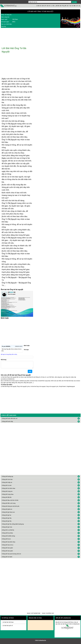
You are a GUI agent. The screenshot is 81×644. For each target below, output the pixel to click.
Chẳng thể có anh (7, 487)
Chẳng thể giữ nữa (7, 528)
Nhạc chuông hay (48, 615)
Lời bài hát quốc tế (8, 627)
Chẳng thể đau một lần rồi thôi (10, 502)
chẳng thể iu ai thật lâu (8, 531)
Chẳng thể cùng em (7, 493)
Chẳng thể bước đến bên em (10, 420)
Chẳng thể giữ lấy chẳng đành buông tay (13, 525)
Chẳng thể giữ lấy (7, 519)
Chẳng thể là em (6, 540)
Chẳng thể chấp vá (7, 484)
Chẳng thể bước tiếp (7, 423)
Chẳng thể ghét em (7, 511)
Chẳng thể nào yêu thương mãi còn (11, 555)
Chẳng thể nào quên (7, 549)
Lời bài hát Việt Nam (8, 624)
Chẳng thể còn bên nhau (8, 490)
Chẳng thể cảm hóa (7, 481)
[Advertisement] (17, 332)
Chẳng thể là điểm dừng (8, 537)
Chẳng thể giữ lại (6, 516)
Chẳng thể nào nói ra (7, 546)
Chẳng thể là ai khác (7, 534)
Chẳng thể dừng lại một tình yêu (11, 508)
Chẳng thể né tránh (7, 558)
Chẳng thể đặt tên (7, 499)
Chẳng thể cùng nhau (8, 496)
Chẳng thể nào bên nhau (9, 543)
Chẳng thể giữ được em (8, 514)
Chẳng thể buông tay (7, 478)
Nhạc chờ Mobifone (34, 615)
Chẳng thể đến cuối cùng (9, 505)
